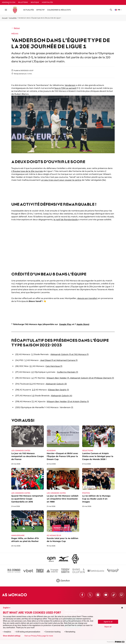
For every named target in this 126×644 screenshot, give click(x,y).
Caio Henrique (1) (54, 366)
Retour (16, 28)
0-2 (31, 384)
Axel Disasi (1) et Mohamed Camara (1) (59, 360)
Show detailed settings (12, 636)
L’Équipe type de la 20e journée (27, 171)
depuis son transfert (87, 298)
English (7, 608)
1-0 (33, 396)
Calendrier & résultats (59, 10)
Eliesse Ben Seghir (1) (59, 390)
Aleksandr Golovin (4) (62, 396)
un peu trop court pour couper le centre (61, 180)
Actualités (13, 18)
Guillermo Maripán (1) (67, 372)
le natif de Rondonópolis (66, 220)
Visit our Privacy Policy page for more (39, 636)
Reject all (108, 627)
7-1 (33, 402)
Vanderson (70, 85)
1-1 (32, 354)
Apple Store (83, 324)
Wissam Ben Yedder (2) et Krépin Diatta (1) (68, 402)
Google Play (65, 324)
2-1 (33, 372)
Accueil (5, 18)
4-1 (33, 378)
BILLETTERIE (23, 2)
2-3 (33, 390)
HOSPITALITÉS (47, 2)
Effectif (41, 10)
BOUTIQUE (35, 2)
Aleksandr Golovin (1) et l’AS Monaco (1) (70, 354)
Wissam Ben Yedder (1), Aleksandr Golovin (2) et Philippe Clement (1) (80, 378)
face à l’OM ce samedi (65, 88)
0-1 (31, 366)
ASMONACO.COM (9, 2)
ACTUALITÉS (29, 10)
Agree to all (108, 622)
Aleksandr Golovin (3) (56, 384)
